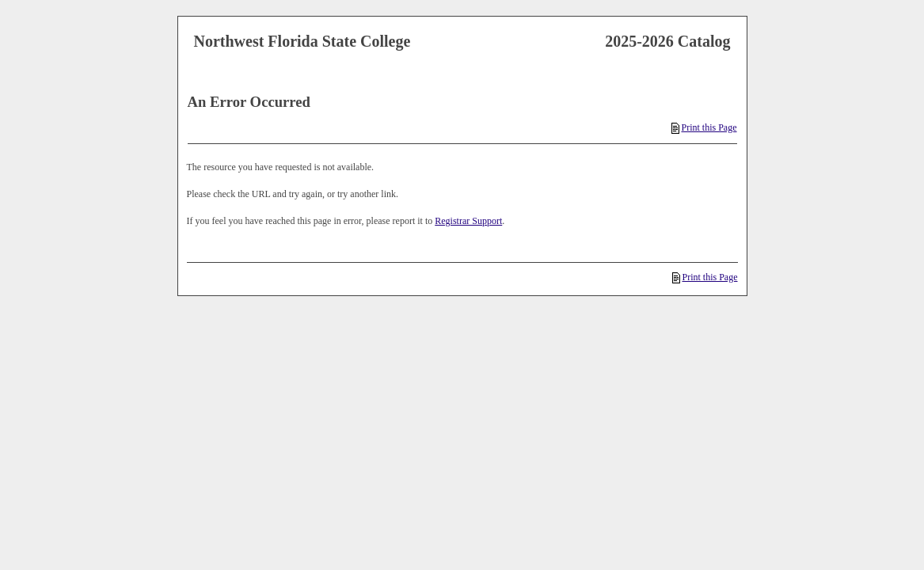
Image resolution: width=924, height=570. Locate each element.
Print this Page (704, 127)
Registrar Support (468, 221)
